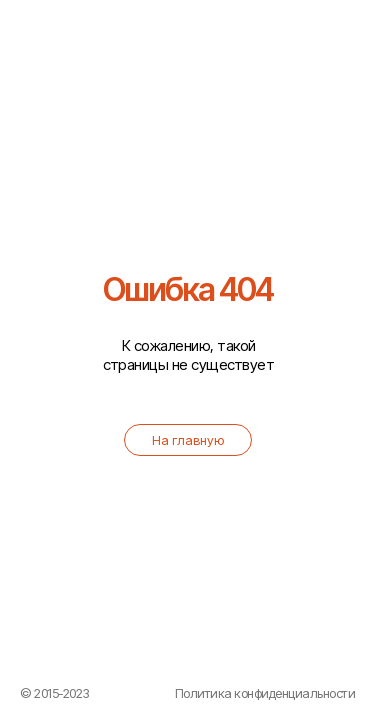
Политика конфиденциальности (265, 693)
